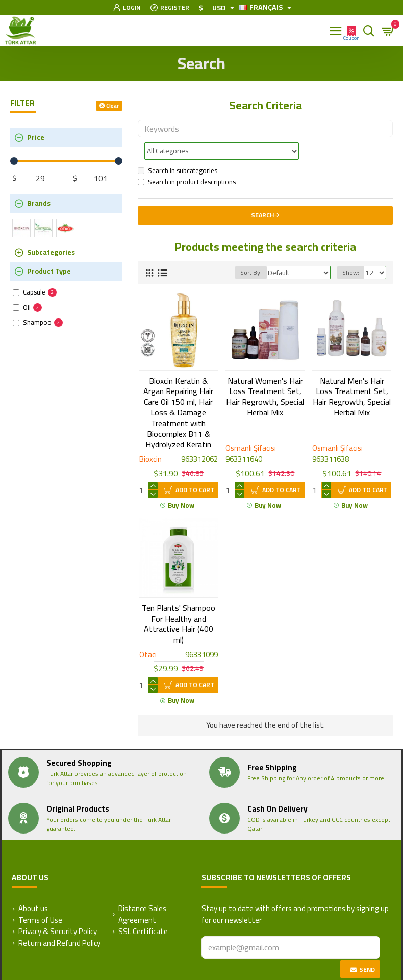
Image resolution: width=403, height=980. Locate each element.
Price (36, 137)
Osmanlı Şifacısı (251, 426)
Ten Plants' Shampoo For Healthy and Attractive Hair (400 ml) (179, 602)
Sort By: (251, 250)
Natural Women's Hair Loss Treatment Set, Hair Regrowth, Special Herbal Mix (265, 374)
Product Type (49, 271)
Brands (39, 203)
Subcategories (51, 252)
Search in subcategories (178, 149)
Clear (112, 106)
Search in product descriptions (187, 160)
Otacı (148, 633)
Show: (351, 250)
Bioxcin (150, 437)
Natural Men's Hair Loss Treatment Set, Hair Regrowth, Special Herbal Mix (352, 374)
